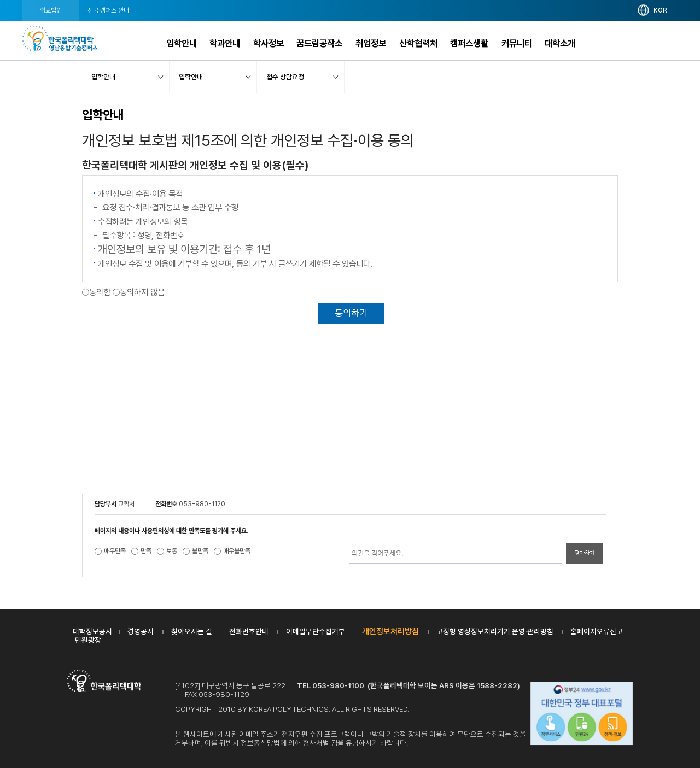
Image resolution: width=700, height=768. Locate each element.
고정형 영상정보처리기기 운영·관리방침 (495, 631)
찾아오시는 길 (192, 631)
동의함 (100, 292)
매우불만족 (237, 551)
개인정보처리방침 (390, 631)
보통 (172, 551)
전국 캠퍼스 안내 (108, 10)
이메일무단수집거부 (316, 631)
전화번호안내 (249, 631)
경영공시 (141, 631)
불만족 (200, 551)
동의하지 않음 (142, 292)
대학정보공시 (92, 631)
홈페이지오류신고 (597, 631)
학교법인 (51, 10)
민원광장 (88, 640)
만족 (146, 551)
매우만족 (115, 551)
